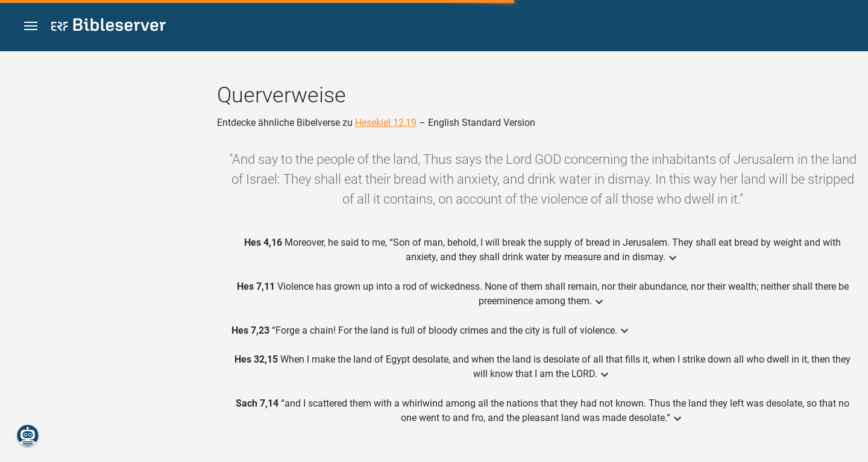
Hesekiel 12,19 (386, 123)
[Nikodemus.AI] (28, 435)
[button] (31, 26)
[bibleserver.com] (108, 27)
